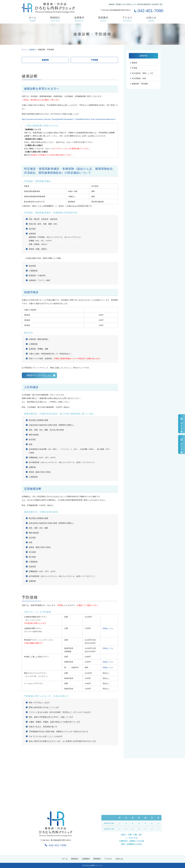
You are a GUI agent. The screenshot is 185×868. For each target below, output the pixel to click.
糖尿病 (134, 63)
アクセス (127, 19)
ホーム (33, 19)
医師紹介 (55, 19)
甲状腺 (134, 68)
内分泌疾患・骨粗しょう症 (142, 73)
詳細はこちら (108, 628)
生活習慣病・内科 (139, 79)
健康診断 (45, 60)
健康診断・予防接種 (140, 84)
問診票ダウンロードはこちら (39, 375)
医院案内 (103, 19)
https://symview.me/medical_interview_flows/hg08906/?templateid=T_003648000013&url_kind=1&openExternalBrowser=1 (70, 119)
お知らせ (151, 19)
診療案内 (79, 19)
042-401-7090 (56, 845)
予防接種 (94, 60)
